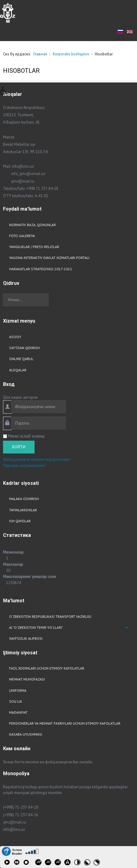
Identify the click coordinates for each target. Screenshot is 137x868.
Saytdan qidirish (24, 348)
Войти (19, 447)
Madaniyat (18, 712)
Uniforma (18, 690)
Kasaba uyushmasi (26, 734)
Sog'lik (16, 701)
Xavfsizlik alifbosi (26, 638)
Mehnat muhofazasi (27, 679)
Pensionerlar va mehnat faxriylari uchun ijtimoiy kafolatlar (65, 723)
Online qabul (21, 359)
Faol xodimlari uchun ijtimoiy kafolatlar (47, 668)
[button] (6, 93)
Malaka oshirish (24, 499)
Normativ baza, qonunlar (32, 225)
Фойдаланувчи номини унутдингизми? (37, 459)
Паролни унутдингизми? (24, 466)
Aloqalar (18, 370)
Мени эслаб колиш (26, 436)
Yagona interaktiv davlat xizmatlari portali (49, 258)
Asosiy (15, 337)
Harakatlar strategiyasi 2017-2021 (41, 269)
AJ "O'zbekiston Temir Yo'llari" (36, 627)
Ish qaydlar (20, 521)
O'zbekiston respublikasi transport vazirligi (50, 616)
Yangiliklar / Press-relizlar (34, 247)
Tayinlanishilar (23, 510)
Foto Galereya (22, 236)
